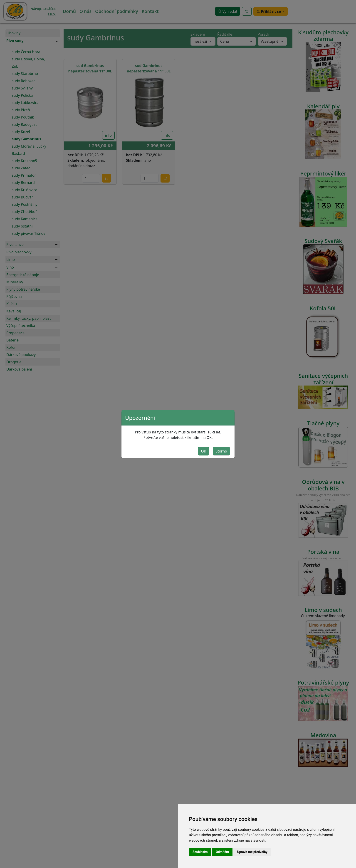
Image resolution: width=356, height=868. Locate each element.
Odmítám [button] (222, 852)
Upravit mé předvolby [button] (252, 852)
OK (203, 451)
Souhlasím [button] (200, 852)
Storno (221, 451)
